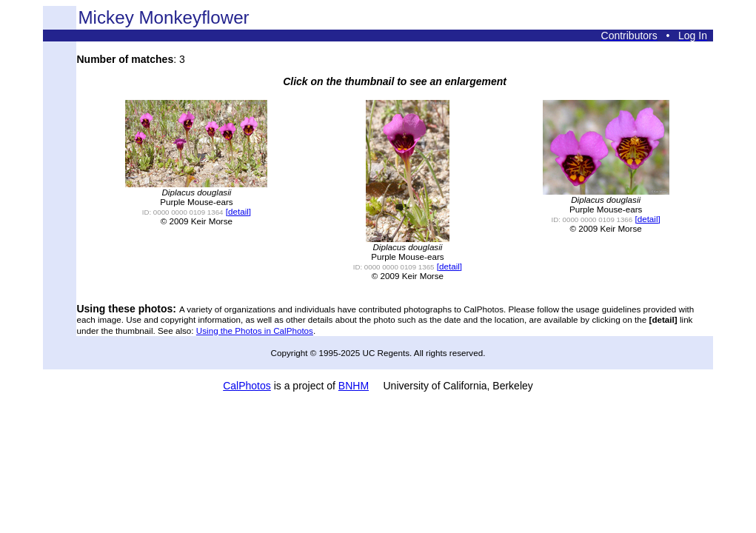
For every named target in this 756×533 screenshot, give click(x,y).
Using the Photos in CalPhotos (255, 331)
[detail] (238, 211)
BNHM (354, 386)
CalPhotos (247, 386)
